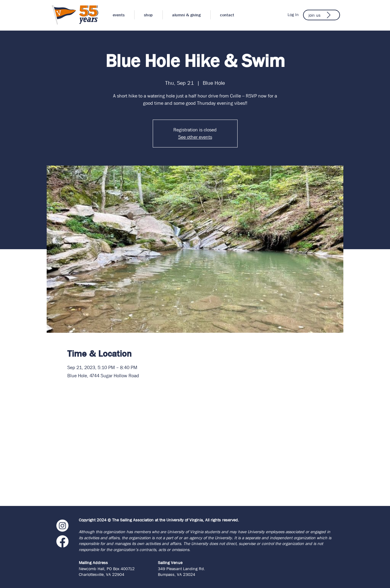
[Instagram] (62, 526)
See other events (195, 137)
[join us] (322, 15)
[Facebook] (62, 541)
